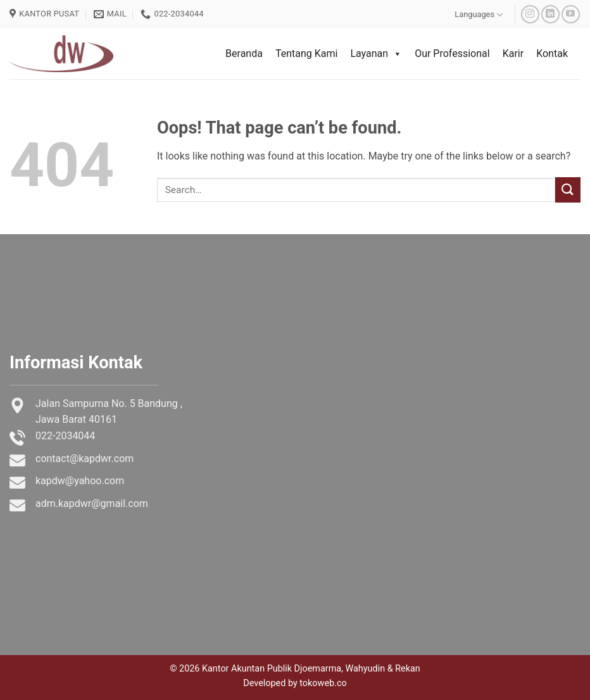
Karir (513, 53)
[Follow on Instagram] (530, 14)
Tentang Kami (306, 53)
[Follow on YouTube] (571, 14)
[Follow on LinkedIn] (550, 14)
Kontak (552, 53)
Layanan (376, 54)
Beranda (244, 53)
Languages (479, 15)
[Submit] (568, 190)
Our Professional (452, 53)
